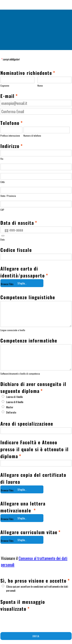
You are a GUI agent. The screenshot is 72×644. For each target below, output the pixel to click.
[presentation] (30, 620)
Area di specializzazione (27, 423)
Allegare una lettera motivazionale (23, 507)
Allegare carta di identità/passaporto (24, 272)
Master (10, 407)
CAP (2, 210)
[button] (3, 236)
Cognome (5, 86)
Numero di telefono (32, 136)
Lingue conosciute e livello (13, 330)
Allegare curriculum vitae (31, 532)
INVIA (36, 636)
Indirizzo (12, 146)
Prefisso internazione (10, 136)
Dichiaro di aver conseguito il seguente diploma (33, 387)
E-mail (9, 96)
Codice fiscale (16, 250)
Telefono (12, 123)
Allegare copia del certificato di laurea (33, 478)
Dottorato (11, 412)
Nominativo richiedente (28, 73)
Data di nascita (19, 223)
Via (2, 159)
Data (2, 239)
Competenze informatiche (29, 340)
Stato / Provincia (8, 196)
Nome (40, 86)
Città (2, 182)
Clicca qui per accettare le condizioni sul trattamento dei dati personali (37, 588)
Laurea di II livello (15, 402)
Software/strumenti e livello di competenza (20, 374)
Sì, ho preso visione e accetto (35, 581)
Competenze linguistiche (28, 297)
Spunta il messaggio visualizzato (23, 605)
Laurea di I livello (14, 397)
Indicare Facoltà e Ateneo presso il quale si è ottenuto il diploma (35, 449)
